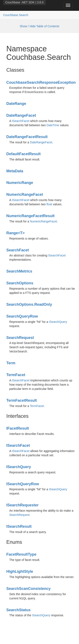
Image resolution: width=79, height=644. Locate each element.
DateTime (53, 125)
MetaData (15, 171)
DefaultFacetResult (23, 154)
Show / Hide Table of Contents (39, 26)
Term (11, 363)
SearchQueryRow (22, 316)
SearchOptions (20, 283)
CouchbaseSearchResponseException (41, 82)
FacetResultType (21, 554)
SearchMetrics (19, 271)
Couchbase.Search (16, 15)
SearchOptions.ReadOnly (29, 304)
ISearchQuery (58, 322)
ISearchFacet (21, 121)
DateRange (16, 104)
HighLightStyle (20, 571)
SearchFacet (18, 250)
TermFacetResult (22, 400)
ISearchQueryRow (23, 484)
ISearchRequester (22, 505)
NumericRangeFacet (25, 195)
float (49, 204)
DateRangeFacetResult (27, 137)
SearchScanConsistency (28, 589)
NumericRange (20, 183)
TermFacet (16, 375)
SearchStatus (18, 610)
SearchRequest (20, 338)
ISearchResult (19, 526)
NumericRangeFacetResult (30, 216)
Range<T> (15, 233)
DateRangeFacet (21, 115)
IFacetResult (18, 428)
